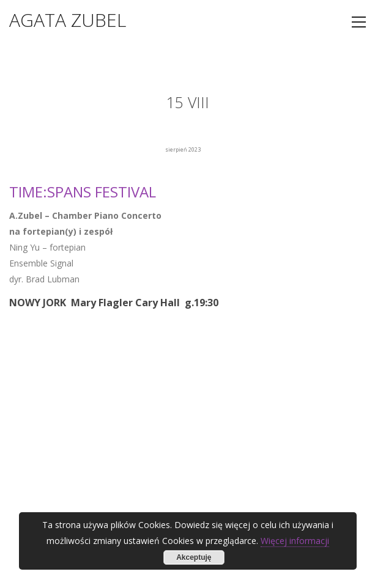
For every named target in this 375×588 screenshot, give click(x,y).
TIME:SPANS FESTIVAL (83, 192)
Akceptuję (194, 557)
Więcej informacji (295, 541)
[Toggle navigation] (359, 22)
